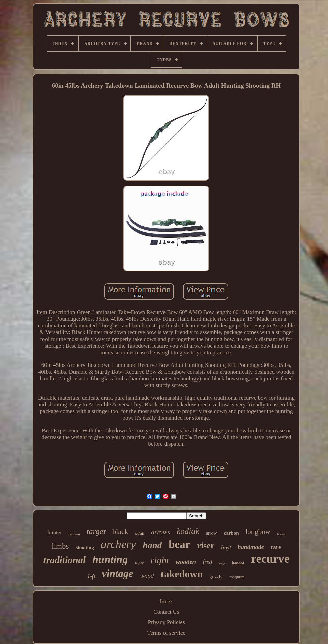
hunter (54, 533)
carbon (231, 533)
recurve (270, 559)
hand (152, 545)
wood (147, 576)
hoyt (226, 547)
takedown (182, 574)
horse (281, 534)
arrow (212, 533)
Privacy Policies (166, 622)
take (222, 564)
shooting (85, 548)
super (139, 563)
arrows (160, 532)
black (120, 532)
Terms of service (166, 633)
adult (140, 533)
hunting (110, 559)
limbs (60, 546)
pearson (74, 534)
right (159, 560)
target (96, 531)
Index (166, 601)
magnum (237, 577)
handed (238, 563)
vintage (117, 573)
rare (276, 547)
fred (207, 562)
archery (118, 544)
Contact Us (166, 612)
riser (206, 545)
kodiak (188, 531)
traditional (64, 560)
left (92, 576)
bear (179, 544)
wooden (186, 562)
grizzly (216, 577)
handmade (251, 547)
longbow (258, 532)
